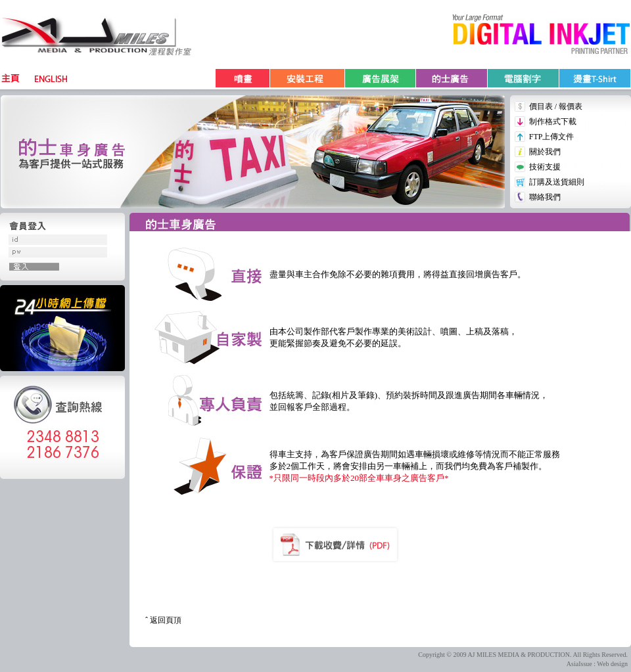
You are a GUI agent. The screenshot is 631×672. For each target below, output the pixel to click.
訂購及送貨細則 (557, 182)
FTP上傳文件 (552, 137)
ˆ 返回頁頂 (163, 620)
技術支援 (545, 167)
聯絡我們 (545, 197)
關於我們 (545, 152)
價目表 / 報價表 (556, 106)
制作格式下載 (553, 122)
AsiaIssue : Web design (597, 664)
